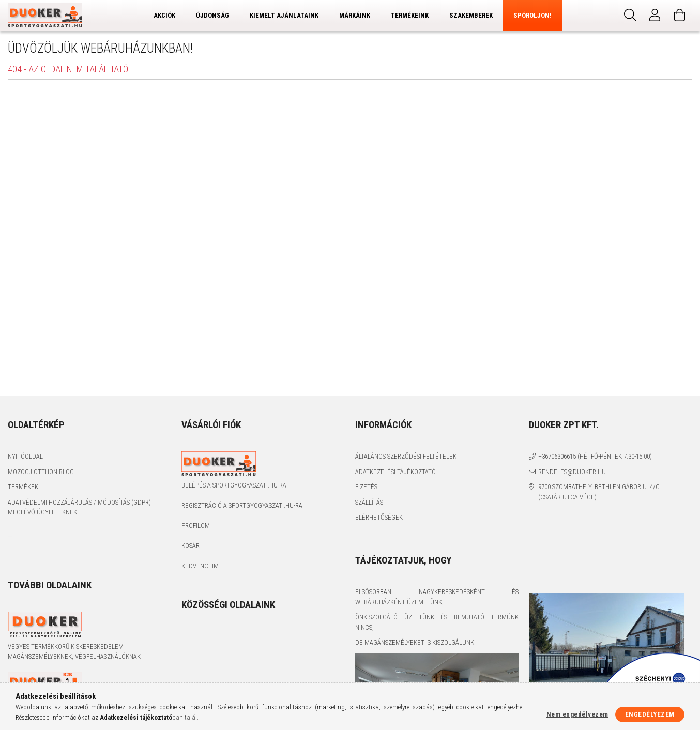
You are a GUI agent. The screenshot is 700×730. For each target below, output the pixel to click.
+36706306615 (557, 456)
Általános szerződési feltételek (406, 456)
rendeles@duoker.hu (572, 472)
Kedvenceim (200, 566)
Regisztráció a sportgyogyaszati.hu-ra (242, 505)
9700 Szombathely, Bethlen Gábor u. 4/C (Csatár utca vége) (599, 492)
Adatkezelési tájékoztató (395, 472)
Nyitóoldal (25, 456)
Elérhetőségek (379, 517)
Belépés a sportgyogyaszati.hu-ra (234, 485)
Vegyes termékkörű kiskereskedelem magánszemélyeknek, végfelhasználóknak (74, 652)
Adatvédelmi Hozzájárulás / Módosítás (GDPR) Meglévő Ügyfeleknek (79, 507)
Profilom (196, 526)
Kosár (191, 546)
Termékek (23, 487)
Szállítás (369, 502)
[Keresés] (630, 16)
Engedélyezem (650, 714)
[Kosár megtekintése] (680, 16)
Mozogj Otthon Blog (41, 472)
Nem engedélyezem (577, 714)
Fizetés (366, 487)
